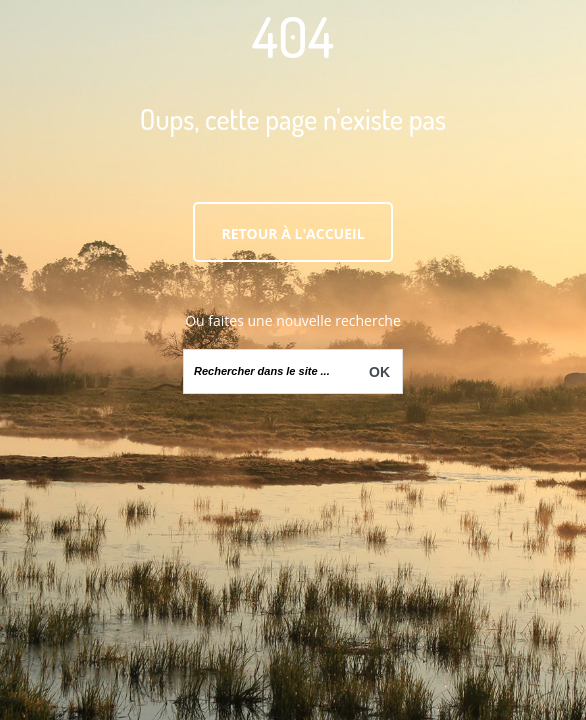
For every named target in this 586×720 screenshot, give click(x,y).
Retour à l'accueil (292, 233)
